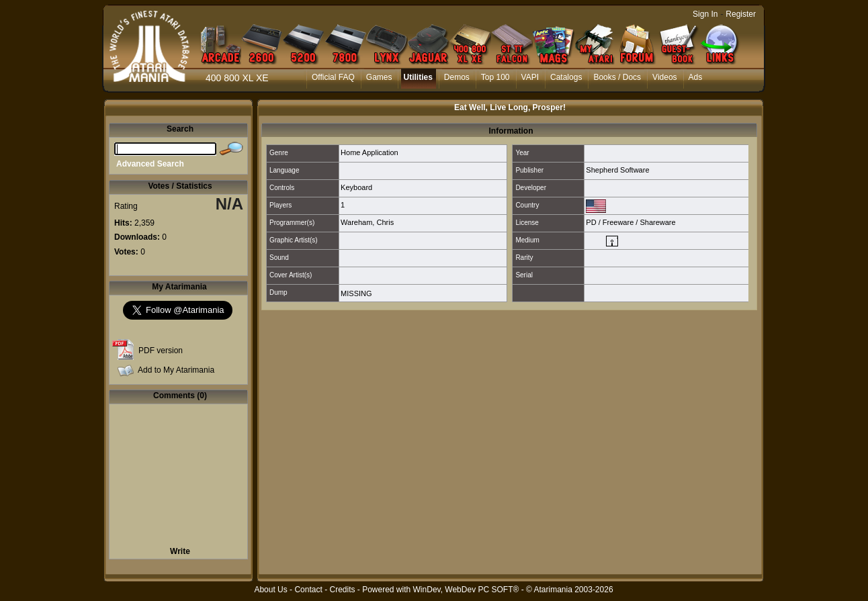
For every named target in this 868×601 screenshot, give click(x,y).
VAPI (530, 77)
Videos (664, 77)
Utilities (418, 77)
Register (741, 14)
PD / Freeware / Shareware (631, 222)
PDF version (161, 351)
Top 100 (495, 77)
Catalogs (566, 77)
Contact (308, 590)
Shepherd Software (617, 170)
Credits (342, 590)
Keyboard (356, 187)
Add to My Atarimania (176, 370)
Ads (696, 77)
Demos (457, 77)
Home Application (370, 152)
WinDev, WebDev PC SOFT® (466, 590)
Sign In (705, 14)
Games (379, 77)
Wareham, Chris (367, 222)
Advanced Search (150, 164)
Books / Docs (617, 77)
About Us (270, 590)
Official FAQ (333, 77)
